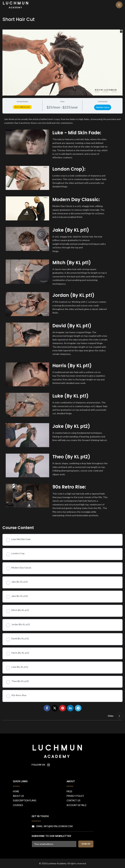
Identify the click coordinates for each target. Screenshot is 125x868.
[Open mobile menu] (119, 5)
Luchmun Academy (57, 863)
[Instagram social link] (49, 765)
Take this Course (103, 107)
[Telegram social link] (78, 708)
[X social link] (55, 708)
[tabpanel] (62, 318)
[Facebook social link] (47, 708)
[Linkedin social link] (70, 708)
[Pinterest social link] (62, 708)
